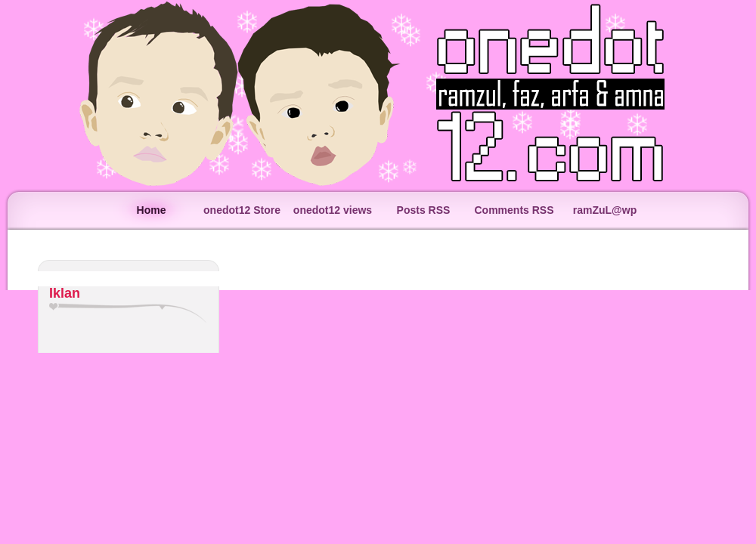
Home (152, 210)
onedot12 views (333, 210)
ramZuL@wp (605, 210)
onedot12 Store (242, 210)
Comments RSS (514, 210)
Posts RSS (424, 210)
